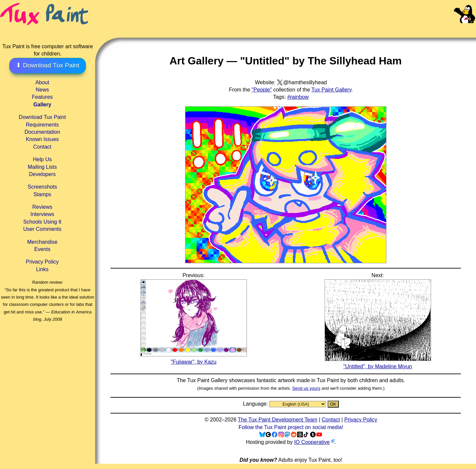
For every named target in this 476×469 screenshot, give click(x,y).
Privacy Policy (42, 262)
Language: (256, 404)
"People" (262, 90)
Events (42, 249)
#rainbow (298, 97)
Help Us (42, 159)
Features (42, 97)
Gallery (42, 105)
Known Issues (42, 139)
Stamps (42, 194)
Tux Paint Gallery (331, 90)
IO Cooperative (312, 442)
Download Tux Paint (42, 117)
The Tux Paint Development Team (278, 420)
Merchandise (42, 242)
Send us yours (306, 388)
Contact (42, 147)
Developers (42, 174)
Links (42, 269)
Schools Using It (42, 222)
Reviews (42, 207)
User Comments (42, 229)
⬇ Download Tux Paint (48, 65)
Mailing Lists (42, 167)
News (42, 90)
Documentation (42, 132)
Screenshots (42, 187)
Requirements (42, 125)
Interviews (42, 214)
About (42, 82)
